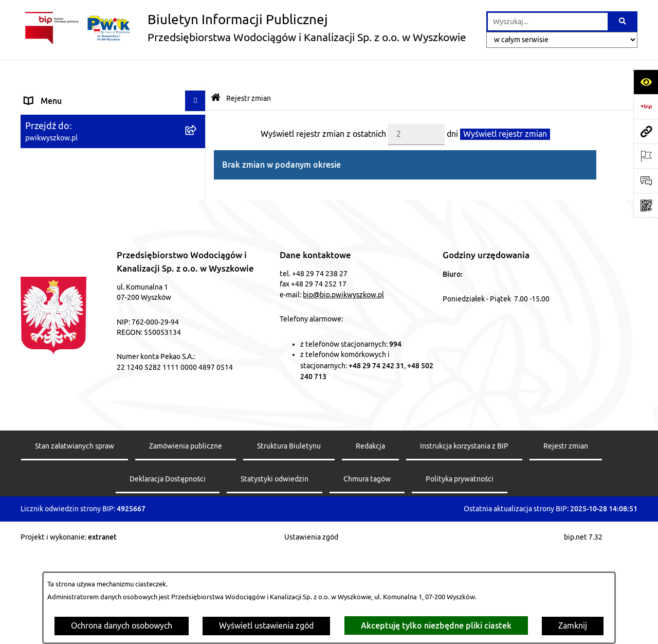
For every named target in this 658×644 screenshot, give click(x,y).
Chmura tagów (367, 569)
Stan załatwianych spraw (75, 536)
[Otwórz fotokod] (646, 205)
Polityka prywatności (460, 569)
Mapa (35, 176)
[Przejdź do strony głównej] (243, 28)
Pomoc (37, 135)
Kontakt (39, 197)
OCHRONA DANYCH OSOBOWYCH (89, 238)
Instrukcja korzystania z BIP (464, 536)
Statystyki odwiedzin (275, 569)
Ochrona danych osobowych (122, 626)
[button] (198, 115)
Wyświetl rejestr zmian (505, 106)
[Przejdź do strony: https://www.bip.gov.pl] (646, 106)
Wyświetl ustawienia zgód (266, 626)
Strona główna (51, 94)
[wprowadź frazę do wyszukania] (548, 22)
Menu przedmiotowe (63, 115)
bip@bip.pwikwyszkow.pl (343, 385)
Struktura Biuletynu (289, 536)
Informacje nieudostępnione (76, 218)
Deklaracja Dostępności (168, 569)
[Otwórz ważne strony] (646, 156)
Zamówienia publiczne (186, 536)
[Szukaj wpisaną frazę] (623, 22)
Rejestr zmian (249, 70)
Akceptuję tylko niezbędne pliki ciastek (436, 625)
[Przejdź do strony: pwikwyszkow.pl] (646, 131)
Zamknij (573, 626)
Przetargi (42, 156)
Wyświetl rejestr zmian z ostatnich (323, 106)
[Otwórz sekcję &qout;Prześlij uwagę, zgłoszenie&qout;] (646, 181)
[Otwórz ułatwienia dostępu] (646, 82)
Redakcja (370, 536)
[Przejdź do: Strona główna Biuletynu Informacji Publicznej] (216, 71)
